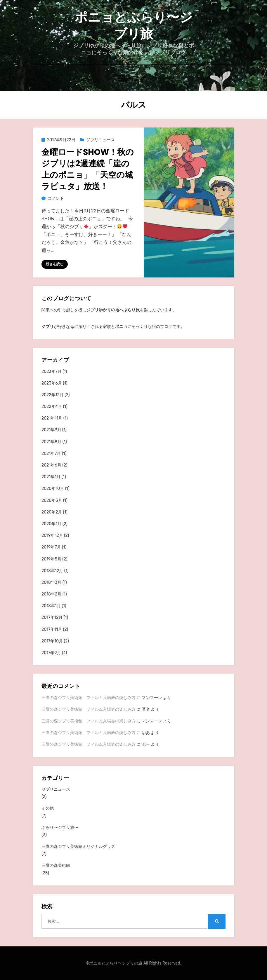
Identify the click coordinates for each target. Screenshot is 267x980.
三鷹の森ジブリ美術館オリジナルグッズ (78, 847)
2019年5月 (51, 559)
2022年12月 (53, 395)
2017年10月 (52, 641)
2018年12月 (52, 571)
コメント (56, 199)
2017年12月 (52, 617)
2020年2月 (52, 512)
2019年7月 (51, 547)
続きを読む (55, 264)
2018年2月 (51, 594)
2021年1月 (51, 477)
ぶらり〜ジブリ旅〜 (60, 828)
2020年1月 (51, 524)
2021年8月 (51, 442)
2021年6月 (51, 465)
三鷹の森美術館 (56, 865)
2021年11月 (52, 418)
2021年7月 (51, 454)
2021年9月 (51, 430)
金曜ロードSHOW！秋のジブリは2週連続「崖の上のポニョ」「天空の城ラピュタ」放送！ (88, 169)
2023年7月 (52, 372)
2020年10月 (53, 489)
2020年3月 (52, 501)
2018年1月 (51, 606)
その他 (48, 808)
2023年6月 (52, 383)
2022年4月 (52, 407)
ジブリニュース (100, 140)
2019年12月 (52, 536)
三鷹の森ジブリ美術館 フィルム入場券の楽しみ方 (89, 698)
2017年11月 (52, 629)
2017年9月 (51, 653)
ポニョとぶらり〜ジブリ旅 (133, 25)
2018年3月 (51, 582)
